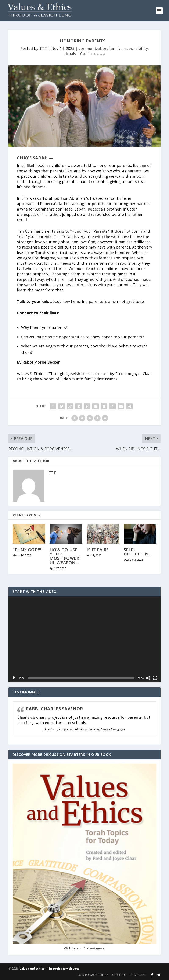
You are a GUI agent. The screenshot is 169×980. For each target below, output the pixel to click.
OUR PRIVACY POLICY (93, 975)
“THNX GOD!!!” (28, 550)
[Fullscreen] (155, 678)
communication (93, 48)
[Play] (14, 678)
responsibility (135, 48)
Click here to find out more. (84, 948)
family (115, 48)
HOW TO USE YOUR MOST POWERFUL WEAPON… (66, 556)
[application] (84, 639)
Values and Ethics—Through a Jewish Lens (49, 969)
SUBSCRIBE (138, 975)
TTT (43, 48)
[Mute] (148, 678)
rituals (70, 54)
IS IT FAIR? (98, 550)
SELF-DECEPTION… (138, 552)
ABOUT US (119, 975)
